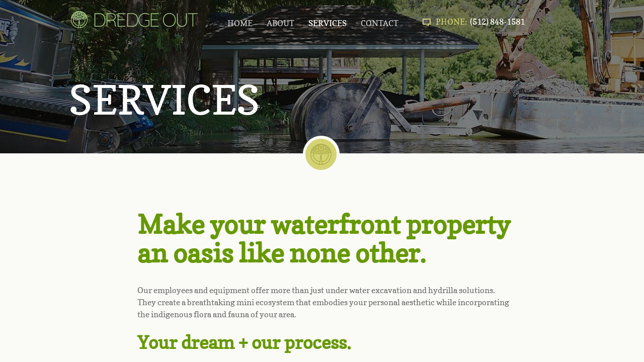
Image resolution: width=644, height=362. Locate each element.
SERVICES (328, 23)
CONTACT (380, 23)
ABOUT (280, 23)
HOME (240, 23)
